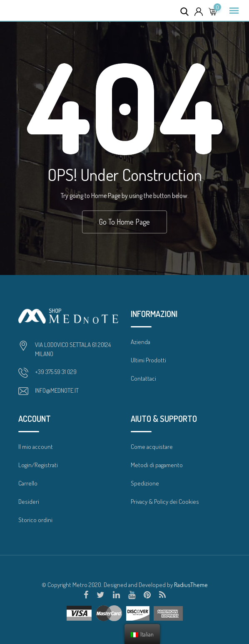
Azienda (141, 342)
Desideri (29, 502)
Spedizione (145, 483)
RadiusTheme (191, 585)
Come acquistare (152, 447)
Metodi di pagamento (157, 465)
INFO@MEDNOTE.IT (57, 390)
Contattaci (143, 378)
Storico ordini (35, 520)
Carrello (28, 483)
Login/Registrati (38, 465)
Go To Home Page (124, 222)
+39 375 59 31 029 (56, 372)
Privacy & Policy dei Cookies (165, 502)
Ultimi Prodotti (148, 360)
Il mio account (36, 447)
